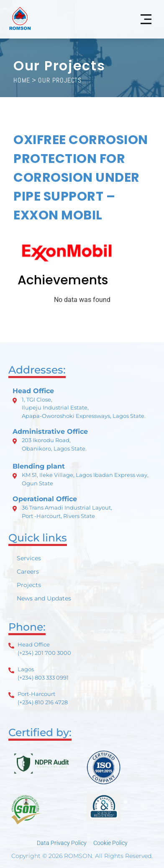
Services (29, 558)
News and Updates (44, 598)
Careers (28, 572)
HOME (22, 80)
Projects (29, 585)
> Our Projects (57, 80)
